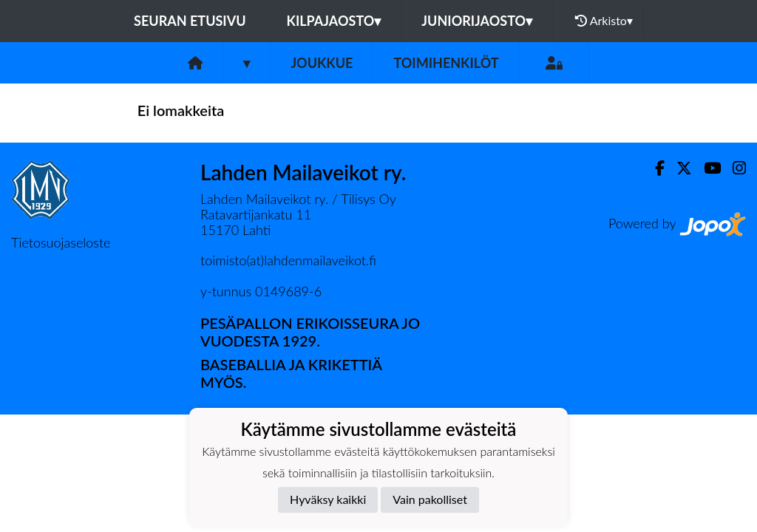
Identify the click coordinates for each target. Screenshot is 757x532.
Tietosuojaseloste (61, 242)
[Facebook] (654, 168)
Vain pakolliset (430, 499)
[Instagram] (733, 168)
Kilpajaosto (334, 21)
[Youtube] (706, 168)
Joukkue (322, 63)
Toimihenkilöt (446, 63)
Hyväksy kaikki (328, 499)
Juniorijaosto (477, 21)
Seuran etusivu (190, 21)
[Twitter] (678, 168)
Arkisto (604, 21)
